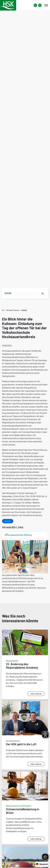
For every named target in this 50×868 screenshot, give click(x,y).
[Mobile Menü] (46, 5)
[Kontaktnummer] (35, 5)
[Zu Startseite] (3, 310)
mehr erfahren (36, 694)
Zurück (8, 521)
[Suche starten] (43, 293)
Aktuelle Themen (13, 310)
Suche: (8, 293)
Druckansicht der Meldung (18, 535)
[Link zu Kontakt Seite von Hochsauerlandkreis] (40, 5)
